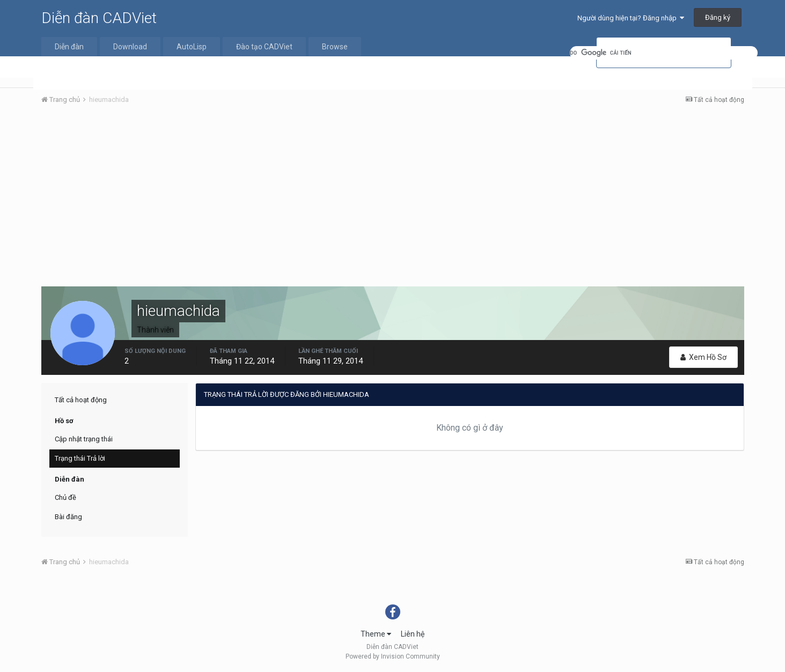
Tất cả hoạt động (81, 400)
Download (130, 47)
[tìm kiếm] (664, 53)
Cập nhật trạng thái (84, 439)
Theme (376, 634)
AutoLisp (192, 47)
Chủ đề (65, 497)
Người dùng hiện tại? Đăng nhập (631, 18)
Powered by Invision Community (393, 656)
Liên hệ (413, 634)
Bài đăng (68, 517)
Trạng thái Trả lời (80, 458)
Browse (335, 47)
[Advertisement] (393, 194)
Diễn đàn (69, 47)
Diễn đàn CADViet (99, 18)
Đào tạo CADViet (264, 47)
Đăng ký (718, 17)
